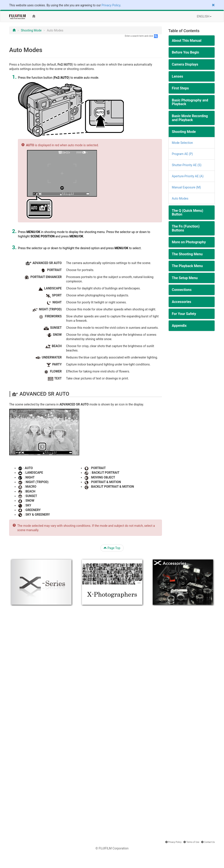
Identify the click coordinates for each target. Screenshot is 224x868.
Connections (182, 290)
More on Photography (189, 242)
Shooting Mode (31, 30)
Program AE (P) (182, 154)
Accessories (182, 302)
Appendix (179, 326)
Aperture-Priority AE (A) (188, 176)
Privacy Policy (111, 5)
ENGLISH (204, 16)
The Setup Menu (185, 278)
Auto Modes (180, 198)
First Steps (180, 88)
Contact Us (209, 842)
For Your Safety (184, 314)
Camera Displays (185, 64)
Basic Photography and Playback (190, 102)
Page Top (112, 548)
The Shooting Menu (187, 254)
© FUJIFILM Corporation (112, 848)
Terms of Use (193, 842)
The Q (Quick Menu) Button (188, 213)
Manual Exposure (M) (186, 187)
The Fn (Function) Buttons (186, 228)
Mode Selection (183, 143)
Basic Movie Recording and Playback (190, 118)
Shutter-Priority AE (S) (187, 165)
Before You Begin (186, 52)
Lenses (178, 76)
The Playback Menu (187, 266)
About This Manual (187, 41)
